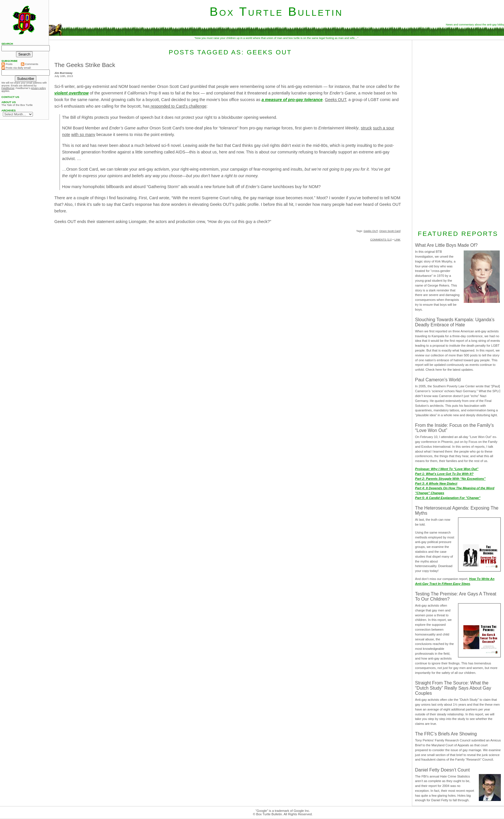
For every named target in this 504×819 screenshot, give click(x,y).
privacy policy (38, 88)
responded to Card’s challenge (178, 106)
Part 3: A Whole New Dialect (436, 483)
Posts (7, 64)
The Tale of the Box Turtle (17, 105)
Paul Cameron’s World (438, 380)
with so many (83, 135)
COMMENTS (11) (381, 239)
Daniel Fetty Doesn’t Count (442, 770)
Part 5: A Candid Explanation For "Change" (448, 498)
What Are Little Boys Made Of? (446, 245)
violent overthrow (72, 93)
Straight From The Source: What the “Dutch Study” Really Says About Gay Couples (453, 688)
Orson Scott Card (390, 231)
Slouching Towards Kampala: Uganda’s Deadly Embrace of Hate (455, 322)
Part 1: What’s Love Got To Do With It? (444, 474)
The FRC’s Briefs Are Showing (446, 734)
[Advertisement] (458, 134)
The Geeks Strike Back (85, 65)
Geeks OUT (336, 100)
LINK (397, 239)
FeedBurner (8, 88)
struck (366, 128)
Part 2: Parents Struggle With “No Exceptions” (450, 479)
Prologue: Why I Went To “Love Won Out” (447, 469)
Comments (30, 64)
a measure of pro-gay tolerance (292, 100)
